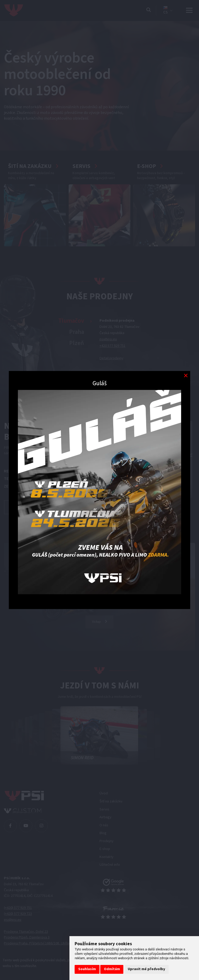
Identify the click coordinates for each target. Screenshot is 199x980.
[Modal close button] (186, 376)
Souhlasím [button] (87, 969)
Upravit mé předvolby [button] (146, 969)
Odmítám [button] (112, 969)
